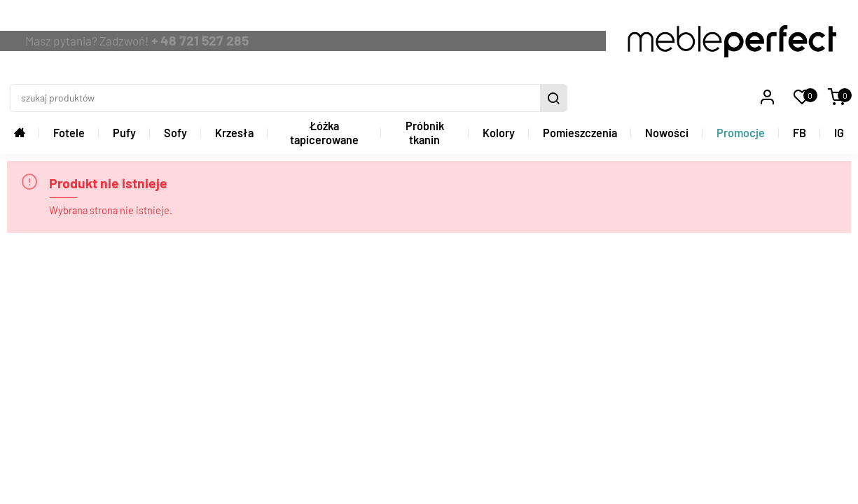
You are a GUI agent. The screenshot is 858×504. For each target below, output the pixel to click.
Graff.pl (836, 451)
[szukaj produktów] (566, 22)
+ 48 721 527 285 (345, 21)
